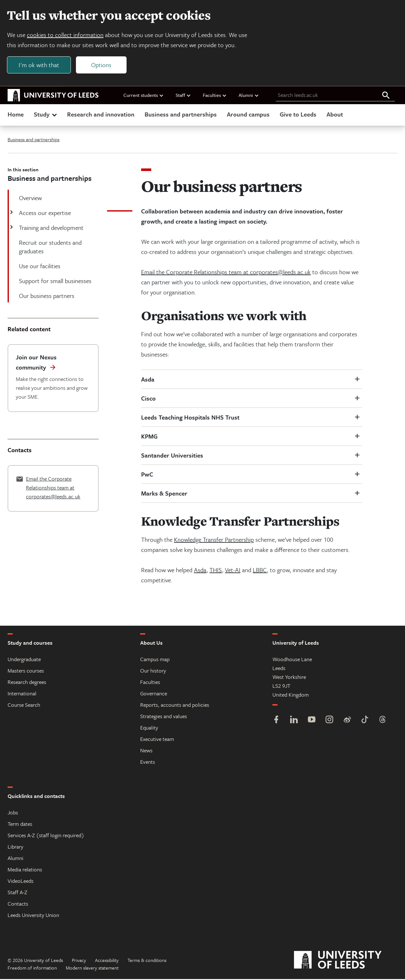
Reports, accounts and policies (175, 706)
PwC (147, 475)
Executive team (157, 740)
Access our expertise (44, 214)
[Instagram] (329, 721)
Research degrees (27, 683)
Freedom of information (32, 969)
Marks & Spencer (164, 494)
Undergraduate (24, 660)
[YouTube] (312, 721)
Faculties (215, 96)
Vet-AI (233, 571)
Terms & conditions (147, 961)
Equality (149, 728)
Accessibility (107, 961)
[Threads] (383, 721)
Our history (153, 671)
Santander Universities (172, 456)
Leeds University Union (33, 916)
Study (46, 115)
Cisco (148, 399)
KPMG (149, 437)
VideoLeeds (21, 882)
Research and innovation (101, 115)
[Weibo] (347, 721)
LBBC (260, 571)
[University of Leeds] (346, 961)
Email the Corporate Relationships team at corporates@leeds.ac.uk (226, 273)
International (22, 694)
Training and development (51, 228)
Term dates (20, 825)
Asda (148, 380)
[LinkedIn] (294, 721)
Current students (144, 96)
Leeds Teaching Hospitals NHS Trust (190, 418)
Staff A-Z (17, 893)
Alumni (249, 96)
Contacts (18, 904)
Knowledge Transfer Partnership (214, 540)
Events (148, 763)
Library (16, 847)
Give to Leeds (298, 115)
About (335, 115)
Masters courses (26, 671)
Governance (154, 694)
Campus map (155, 660)
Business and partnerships (181, 115)
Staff (183, 96)
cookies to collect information (66, 35)
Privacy (79, 961)
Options (102, 65)
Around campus (248, 115)
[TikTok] (365, 721)
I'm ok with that (40, 65)
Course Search (24, 706)
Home (16, 115)
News (146, 751)
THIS (216, 571)
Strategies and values (164, 717)
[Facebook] (276, 721)
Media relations (25, 870)
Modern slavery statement (92, 969)
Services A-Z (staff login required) (46, 836)
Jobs (13, 813)
